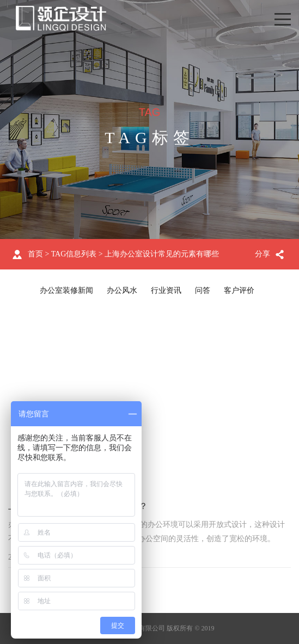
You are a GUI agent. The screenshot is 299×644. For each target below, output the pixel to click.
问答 (203, 290)
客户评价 (239, 290)
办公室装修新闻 (66, 290)
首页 (35, 254)
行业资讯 (166, 290)
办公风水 (122, 290)
